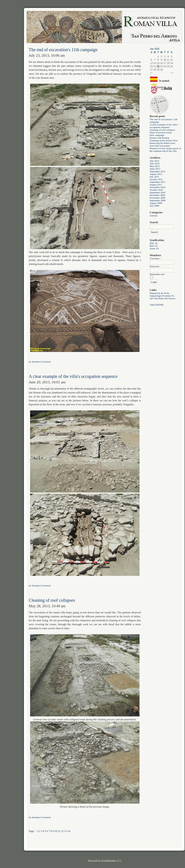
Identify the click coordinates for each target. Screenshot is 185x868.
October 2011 (156, 179)
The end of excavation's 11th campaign (63, 50)
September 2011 (157, 182)
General (153, 216)
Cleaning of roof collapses (162, 130)
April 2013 (155, 169)
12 (62, 831)
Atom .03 (154, 248)
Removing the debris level (162, 143)
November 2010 (157, 187)
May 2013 (155, 166)
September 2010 (158, 192)
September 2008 (158, 200)
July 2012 (154, 177)
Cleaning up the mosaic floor (164, 140)
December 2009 (157, 195)
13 (65, 831)
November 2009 (157, 198)
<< (151, 73)
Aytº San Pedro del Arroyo (162, 298)
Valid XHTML (157, 305)
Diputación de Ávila (159, 293)
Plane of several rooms (161, 132)
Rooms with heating (159, 138)
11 (59, 831)
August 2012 (156, 174)
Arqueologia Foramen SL (162, 296)
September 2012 (158, 171)
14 (69, 831)
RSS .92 (154, 243)
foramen (36, 362)
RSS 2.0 (154, 246)
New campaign (157, 135)
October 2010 (156, 190)
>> (172, 73)
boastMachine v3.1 (111, 861)
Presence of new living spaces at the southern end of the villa (165, 150)
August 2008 (156, 203)
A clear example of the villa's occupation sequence (164, 126)
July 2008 (154, 206)
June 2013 (155, 163)
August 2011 (156, 185)
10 (56, 831)
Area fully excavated (160, 146)
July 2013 (154, 161)
